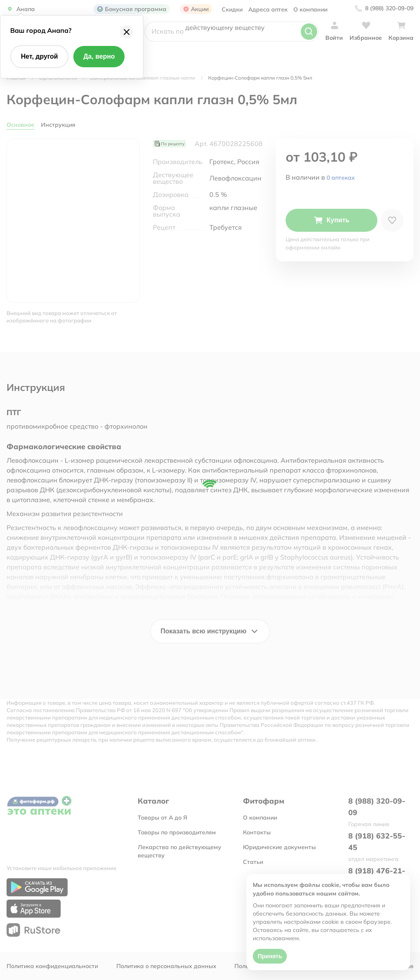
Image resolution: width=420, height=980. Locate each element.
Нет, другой (39, 56)
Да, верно (99, 56)
